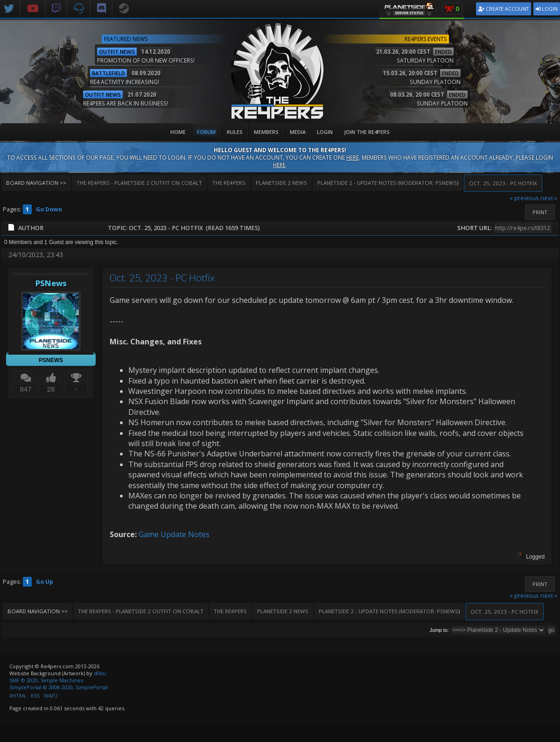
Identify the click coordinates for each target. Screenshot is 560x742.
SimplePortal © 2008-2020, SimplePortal (59, 687)
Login (547, 9)
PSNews (446, 183)
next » (549, 198)
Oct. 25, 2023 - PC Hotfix (162, 278)
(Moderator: (376, 183)
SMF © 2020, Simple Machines (46, 680)
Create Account (504, 9)
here (353, 157)
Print (540, 212)
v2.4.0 (553, 119)
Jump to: (439, 630)
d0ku (100, 673)
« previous (524, 198)
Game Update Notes (174, 534)
